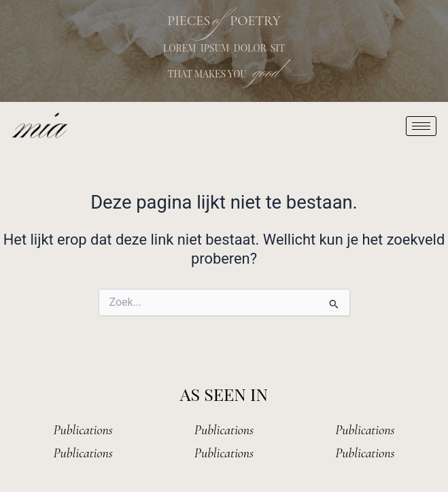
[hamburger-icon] (421, 126)
